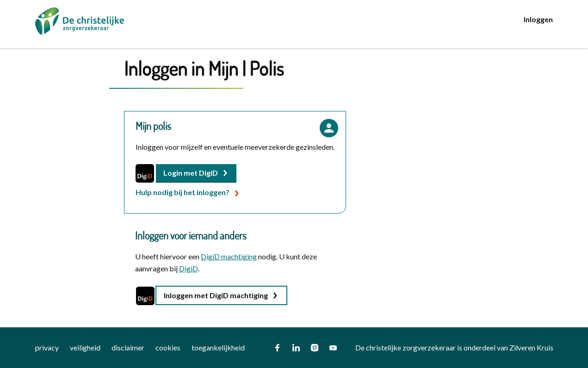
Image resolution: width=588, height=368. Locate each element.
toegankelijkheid (218, 347)
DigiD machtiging (229, 256)
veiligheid (85, 347)
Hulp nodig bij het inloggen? (183, 192)
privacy (47, 347)
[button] (196, 173)
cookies (168, 347)
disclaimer (128, 347)
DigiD (189, 268)
